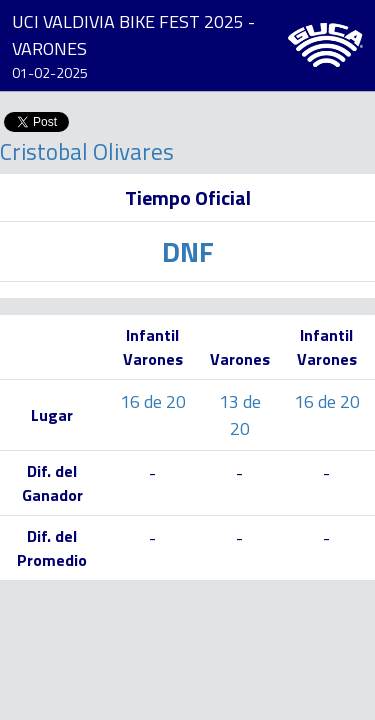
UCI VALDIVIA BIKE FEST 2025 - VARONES (133, 35)
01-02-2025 (50, 72)
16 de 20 (153, 401)
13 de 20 (240, 415)
